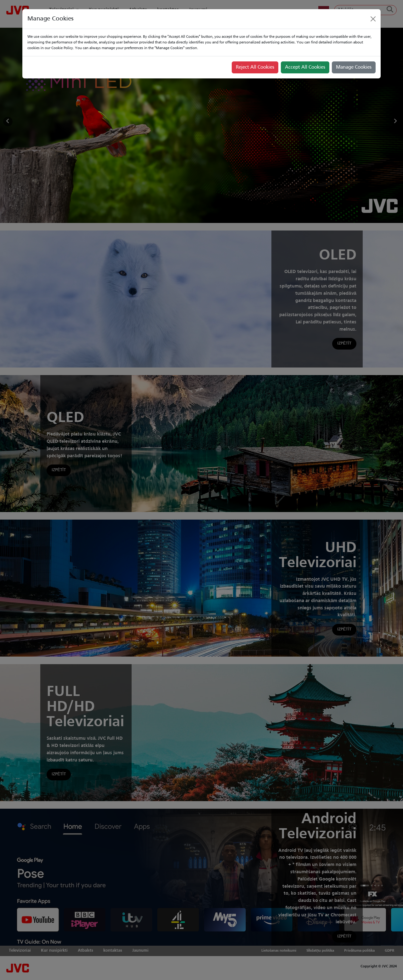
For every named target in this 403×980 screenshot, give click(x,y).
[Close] (373, 19)
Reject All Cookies (255, 67)
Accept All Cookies (305, 67)
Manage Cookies (354, 67)
